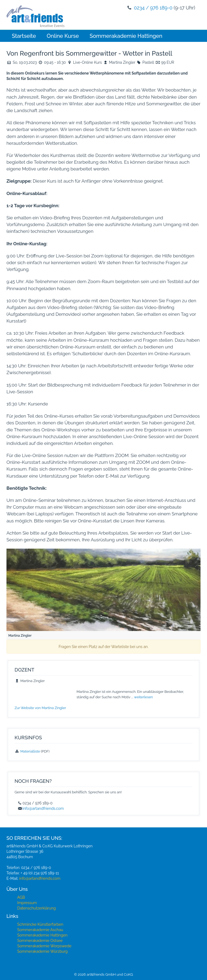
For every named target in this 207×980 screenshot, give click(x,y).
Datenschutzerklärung (37, 908)
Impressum (27, 903)
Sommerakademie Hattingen (126, 36)
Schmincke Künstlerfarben (40, 924)
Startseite (24, 36)
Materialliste (30, 751)
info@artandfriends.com (43, 808)
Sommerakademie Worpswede (44, 946)
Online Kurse (63, 36)
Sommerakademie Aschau (40, 930)
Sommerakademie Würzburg (42, 951)
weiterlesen (143, 697)
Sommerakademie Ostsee (40, 941)
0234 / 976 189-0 (153, 8)
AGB (21, 897)
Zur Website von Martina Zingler (40, 708)
